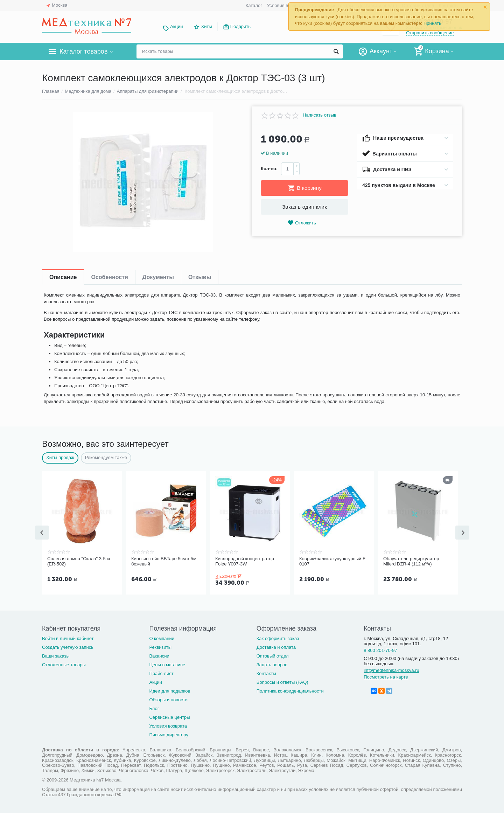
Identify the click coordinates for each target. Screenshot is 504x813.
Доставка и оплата (276, 647)
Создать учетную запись (68, 647)
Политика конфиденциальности (290, 690)
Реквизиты (160, 647)
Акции (176, 26)
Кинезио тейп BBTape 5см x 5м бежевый (164, 561)
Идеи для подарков (170, 690)
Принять (432, 23)
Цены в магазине (167, 664)
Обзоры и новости (168, 699)
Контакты (266, 673)
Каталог (254, 5)
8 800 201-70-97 (380, 650)
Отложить (302, 223)
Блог (154, 708)
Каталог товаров (83, 51)
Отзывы (200, 277)
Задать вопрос (272, 664)
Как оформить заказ (278, 638)
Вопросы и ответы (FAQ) (282, 682)
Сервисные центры (169, 717)
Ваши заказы (56, 655)
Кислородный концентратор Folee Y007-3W (245, 561)
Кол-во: (269, 169)
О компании (162, 638)
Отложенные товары (64, 664)
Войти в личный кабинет (68, 638)
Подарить (240, 26)
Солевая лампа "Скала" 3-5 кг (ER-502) (79, 561)
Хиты (206, 26)
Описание (63, 277)
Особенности (109, 277)
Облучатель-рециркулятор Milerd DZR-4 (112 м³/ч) (411, 561)
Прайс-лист (161, 673)
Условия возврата (286, 5)
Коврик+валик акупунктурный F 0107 (332, 561)
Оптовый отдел (273, 655)
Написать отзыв (320, 115)
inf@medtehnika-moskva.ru (391, 670)
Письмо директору (169, 734)
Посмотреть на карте (386, 676)
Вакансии (159, 655)
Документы (158, 277)
